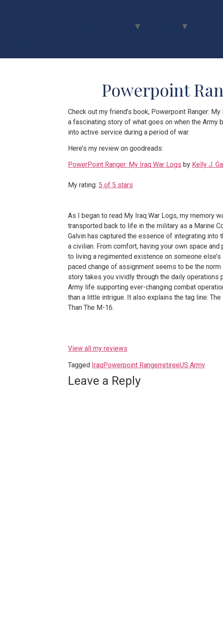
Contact (18, 43)
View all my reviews (98, 348)
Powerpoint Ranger (132, 365)
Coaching (81, 26)
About (46, 26)
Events (117, 26)
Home (15, 26)
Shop (76, 43)
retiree (170, 365)
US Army (192, 365)
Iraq (97, 365)
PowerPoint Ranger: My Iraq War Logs (125, 165)
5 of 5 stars (116, 185)
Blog (48, 43)
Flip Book (161, 26)
